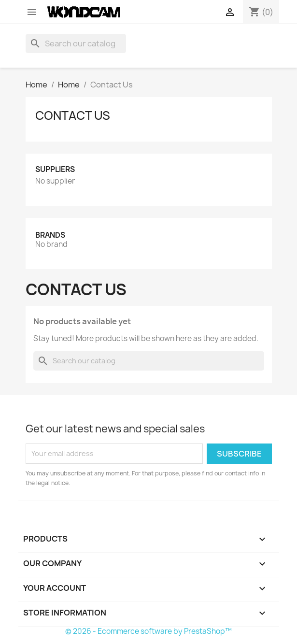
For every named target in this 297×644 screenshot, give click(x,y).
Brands (50, 235)
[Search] (76, 43)
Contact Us (73, 115)
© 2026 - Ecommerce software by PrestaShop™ (148, 631)
